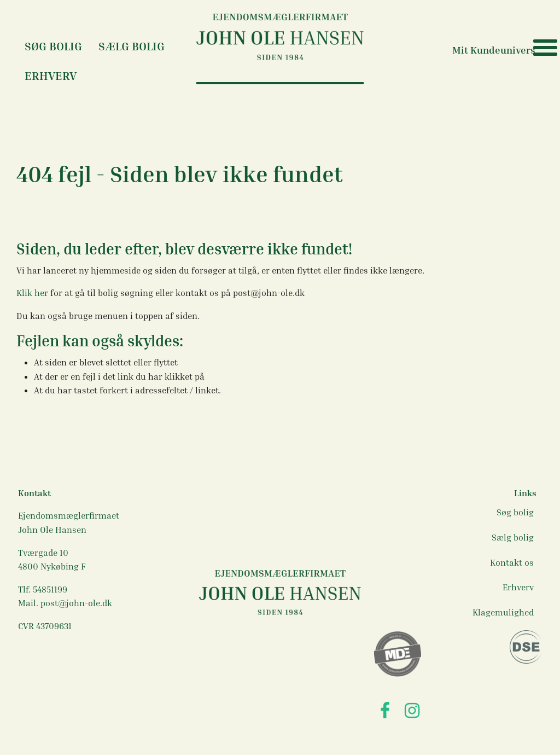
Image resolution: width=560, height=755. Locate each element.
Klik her (33, 293)
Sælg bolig (132, 46)
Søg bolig (515, 512)
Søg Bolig (53, 46)
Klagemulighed (503, 612)
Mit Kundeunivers (494, 50)
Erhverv (51, 76)
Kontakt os (512, 562)
